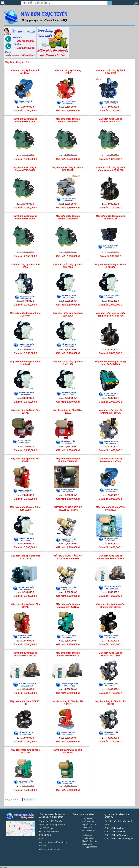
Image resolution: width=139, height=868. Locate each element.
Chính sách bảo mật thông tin (119, 839)
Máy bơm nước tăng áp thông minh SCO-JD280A (110, 363)
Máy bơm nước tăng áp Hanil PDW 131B (111, 72)
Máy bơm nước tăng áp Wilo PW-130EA (110, 509)
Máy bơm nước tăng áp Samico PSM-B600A (25, 217)
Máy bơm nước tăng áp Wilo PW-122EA (25, 751)
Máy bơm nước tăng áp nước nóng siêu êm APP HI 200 (110, 169)
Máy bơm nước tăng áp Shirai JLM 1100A (68, 363)
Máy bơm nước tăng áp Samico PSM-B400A (25, 169)
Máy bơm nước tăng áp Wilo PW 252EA (68, 751)
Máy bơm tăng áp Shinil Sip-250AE (25, 460)
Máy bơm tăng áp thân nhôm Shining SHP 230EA (110, 606)
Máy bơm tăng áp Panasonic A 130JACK (25, 557)
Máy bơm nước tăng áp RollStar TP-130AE (68, 460)
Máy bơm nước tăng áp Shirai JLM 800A (25, 363)
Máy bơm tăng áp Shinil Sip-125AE (25, 411)
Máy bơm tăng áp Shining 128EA (68, 72)
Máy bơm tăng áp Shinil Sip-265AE (68, 411)
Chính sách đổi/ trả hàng (116, 835)
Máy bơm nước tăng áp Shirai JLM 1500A (25, 509)
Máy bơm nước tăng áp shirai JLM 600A (68, 314)
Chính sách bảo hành (115, 828)
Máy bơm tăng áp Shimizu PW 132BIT (68, 703)
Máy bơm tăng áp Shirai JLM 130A (25, 266)
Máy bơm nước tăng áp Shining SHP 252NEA (68, 606)
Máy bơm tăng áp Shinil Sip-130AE (25, 606)
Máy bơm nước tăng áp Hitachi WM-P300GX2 (68, 654)
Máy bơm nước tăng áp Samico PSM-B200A (68, 120)
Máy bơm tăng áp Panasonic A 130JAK (25, 72)
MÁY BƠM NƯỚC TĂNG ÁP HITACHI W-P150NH (68, 509)
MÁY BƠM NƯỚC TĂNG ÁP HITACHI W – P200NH (68, 557)
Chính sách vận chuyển (116, 832)
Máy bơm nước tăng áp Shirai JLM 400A (25, 314)
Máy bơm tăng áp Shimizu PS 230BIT (110, 703)
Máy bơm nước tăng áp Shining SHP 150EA (110, 411)
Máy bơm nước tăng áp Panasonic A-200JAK (110, 460)
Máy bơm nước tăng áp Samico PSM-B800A (68, 217)
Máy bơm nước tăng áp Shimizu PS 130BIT (110, 654)
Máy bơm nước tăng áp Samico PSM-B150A (25, 120)
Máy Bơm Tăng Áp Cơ (17, 62)
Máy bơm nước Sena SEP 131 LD (25, 703)
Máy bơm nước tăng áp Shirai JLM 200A (68, 266)
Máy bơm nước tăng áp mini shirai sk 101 (110, 217)
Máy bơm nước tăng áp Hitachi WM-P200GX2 (25, 654)
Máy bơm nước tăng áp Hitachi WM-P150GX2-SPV (110, 557)
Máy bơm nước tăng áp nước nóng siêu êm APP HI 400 (110, 314)
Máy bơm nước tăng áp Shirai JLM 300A (110, 266)
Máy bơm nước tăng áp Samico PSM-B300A (110, 120)
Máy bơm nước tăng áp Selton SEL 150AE (68, 169)
